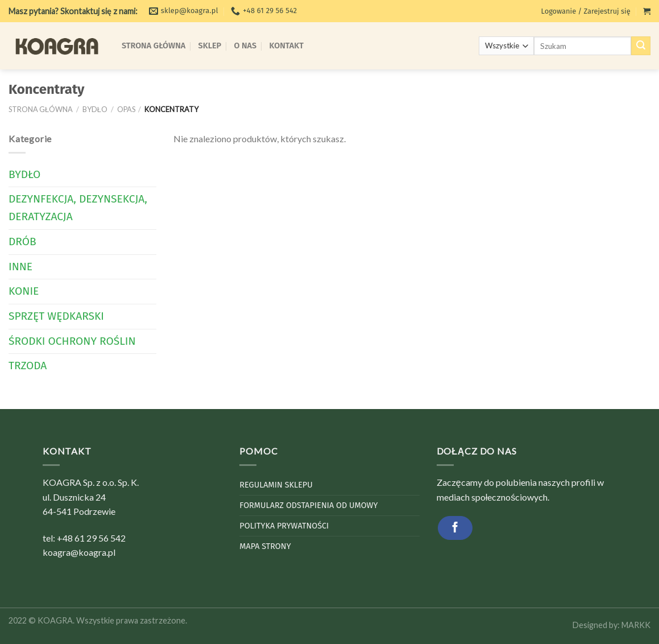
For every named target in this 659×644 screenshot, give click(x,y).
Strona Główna (154, 46)
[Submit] (641, 46)
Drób (22, 242)
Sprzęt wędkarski (56, 316)
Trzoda (28, 366)
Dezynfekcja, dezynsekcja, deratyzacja (78, 208)
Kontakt (287, 46)
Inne (20, 267)
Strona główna (41, 109)
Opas (126, 109)
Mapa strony (265, 546)
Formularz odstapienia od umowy (308, 505)
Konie (24, 291)
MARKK (636, 625)
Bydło (95, 109)
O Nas (246, 46)
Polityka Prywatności (284, 526)
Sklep (210, 46)
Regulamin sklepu (276, 485)
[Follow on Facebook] (455, 528)
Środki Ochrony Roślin (72, 341)
